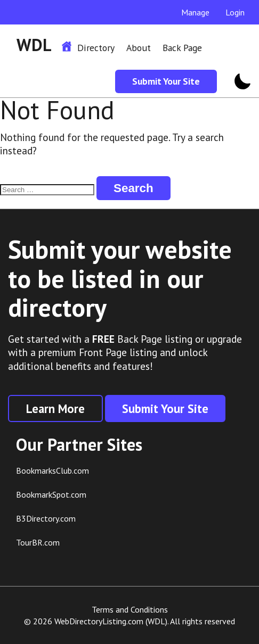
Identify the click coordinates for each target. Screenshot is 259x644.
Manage (195, 12)
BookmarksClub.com (52, 470)
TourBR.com (38, 542)
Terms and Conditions (130, 609)
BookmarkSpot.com (51, 494)
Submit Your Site (166, 81)
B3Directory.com (46, 518)
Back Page (182, 48)
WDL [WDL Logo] (34, 45)
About (139, 48)
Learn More (55, 408)
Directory (96, 48)
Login (235, 12)
